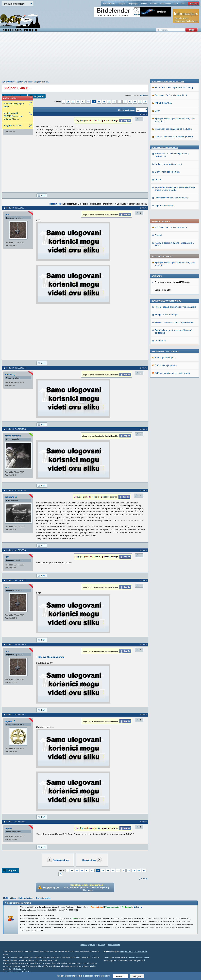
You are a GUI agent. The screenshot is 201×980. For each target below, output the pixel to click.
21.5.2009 (144, 95)
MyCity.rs (129, 952)
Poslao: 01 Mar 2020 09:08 (16, 550)
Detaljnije (138, 907)
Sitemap (102, 945)
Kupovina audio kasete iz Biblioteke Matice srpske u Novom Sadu (175, 402)
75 (125, 102)
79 (145, 102)
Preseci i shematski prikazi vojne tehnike (174, 233)
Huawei (9, 375)
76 (130, 102)
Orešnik (159, 146)
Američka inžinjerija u (14, 105)
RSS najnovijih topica (165, 268)
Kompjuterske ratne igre (166, 225)
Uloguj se (122, 4)
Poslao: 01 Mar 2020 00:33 (16, 490)
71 (104, 102)
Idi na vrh (144, 879)
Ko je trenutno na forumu (19, 903)
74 (119, 102)
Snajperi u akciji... (42, 82)
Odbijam (137, 976)
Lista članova (165, 4)
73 (114, 102)
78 (140, 102)
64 (68, 102)
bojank (8, 828)
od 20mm (12, 125)
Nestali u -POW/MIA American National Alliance (13, 116)
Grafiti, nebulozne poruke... (168, 385)
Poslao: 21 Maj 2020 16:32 (16, 822)
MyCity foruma (19, 969)
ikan (7, 557)
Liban (157, 324)
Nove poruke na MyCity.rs (165, 361)
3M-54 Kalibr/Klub (163, 316)
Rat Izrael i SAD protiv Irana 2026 (171, 138)
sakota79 (10, 497)
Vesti (122, 952)
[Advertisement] (100, 58)
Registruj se (133, 4)
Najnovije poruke (88, 945)
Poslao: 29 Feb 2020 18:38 (16, 429)
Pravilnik (154, 4)
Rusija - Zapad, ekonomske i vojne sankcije (175, 217)
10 (140, 496)
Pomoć (184, 4)
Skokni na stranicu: (126, 110)
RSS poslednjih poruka (166, 276)
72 (109, 102)
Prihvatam (121, 976)
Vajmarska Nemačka (165, 418)
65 (73, 102)
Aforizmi (159, 393)
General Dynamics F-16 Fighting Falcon (174, 350)
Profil (43, 195)
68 (88, 102)
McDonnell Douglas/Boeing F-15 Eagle (173, 342)
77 (135, 102)
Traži (176, 4)
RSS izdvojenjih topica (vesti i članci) (172, 283)
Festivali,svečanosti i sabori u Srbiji (171, 411)
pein (7, 215)
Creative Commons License (138, 957)
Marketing (193, 4)
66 (78, 102)
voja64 (8, 721)
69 (94, 102)
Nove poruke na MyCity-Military (168, 294)
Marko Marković (13, 436)
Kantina (144, 4)
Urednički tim (114, 945)
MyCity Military (109, 4)
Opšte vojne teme (24, 82)
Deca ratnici (160, 251)
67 (83, 102)
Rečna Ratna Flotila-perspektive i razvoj (174, 300)
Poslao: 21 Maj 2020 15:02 (16, 715)
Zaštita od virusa (140, 952)
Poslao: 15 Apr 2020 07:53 (16, 580)
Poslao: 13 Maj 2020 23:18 (16, 645)
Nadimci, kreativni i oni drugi (168, 377)
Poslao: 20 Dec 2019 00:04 (16, 368)
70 (99, 102)
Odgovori (39, 96)
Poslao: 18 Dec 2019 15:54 (16, 208)
